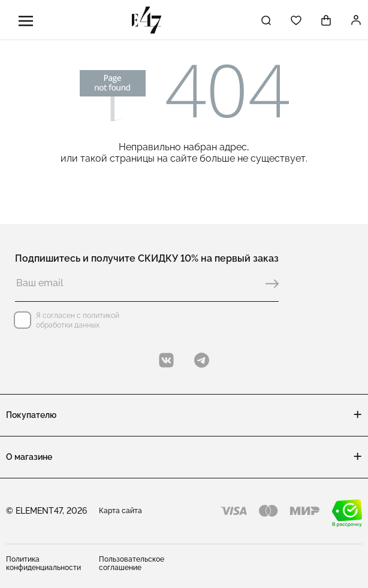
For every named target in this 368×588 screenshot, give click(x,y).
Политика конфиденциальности (43, 563)
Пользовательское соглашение (132, 563)
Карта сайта (120, 511)
